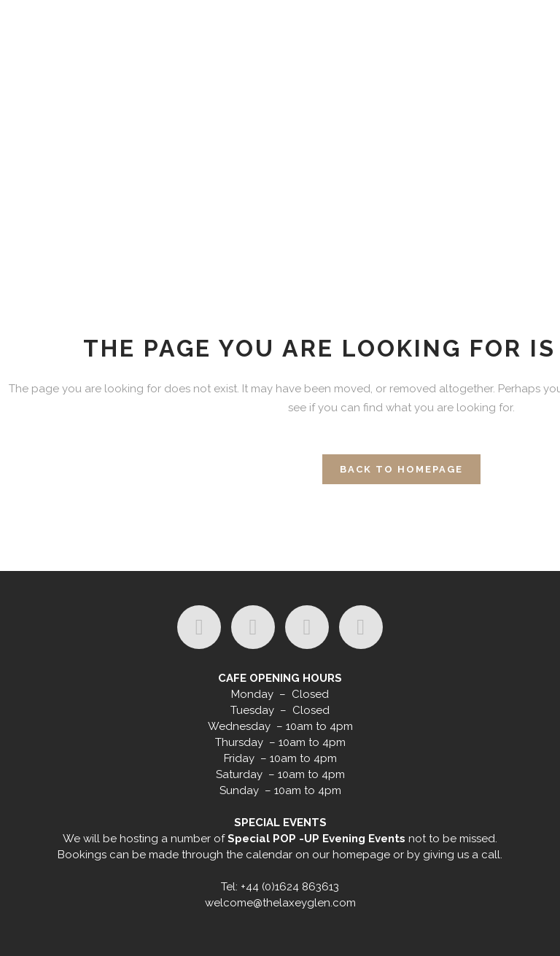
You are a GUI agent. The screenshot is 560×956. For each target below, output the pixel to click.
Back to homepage (401, 469)
